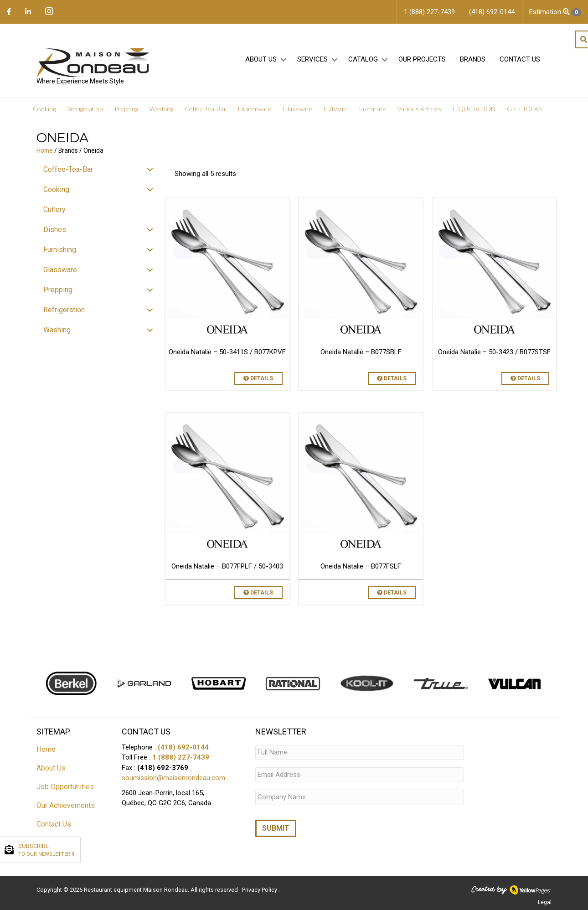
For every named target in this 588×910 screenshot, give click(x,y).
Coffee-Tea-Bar (206, 109)
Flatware (336, 109)
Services (312, 60)
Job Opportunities (65, 787)
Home (45, 150)
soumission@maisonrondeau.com (173, 778)
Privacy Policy (260, 890)
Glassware (297, 109)
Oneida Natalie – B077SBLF (361, 352)
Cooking (44, 109)
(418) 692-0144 (183, 747)
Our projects (422, 60)
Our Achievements (66, 805)
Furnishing (60, 250)
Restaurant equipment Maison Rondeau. (137, 890)
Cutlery (54, 209)
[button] (283, 60)
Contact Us (520, 60)
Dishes (55, 230)
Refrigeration (85, 109)
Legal (545, 902)
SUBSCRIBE (47, 850)
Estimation (555, 12)
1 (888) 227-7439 (181, 757)
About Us (261, 60)
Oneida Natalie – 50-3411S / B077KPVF (227, 352)
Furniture (373, 109)
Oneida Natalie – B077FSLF (361, 566)
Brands (473, 60)
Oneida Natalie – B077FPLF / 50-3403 (227, 566)
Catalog (363, 60)
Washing (161, 109)
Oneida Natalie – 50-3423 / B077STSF (494, 352)
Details (258, 378)
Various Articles (419, 109)
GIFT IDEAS (524, 109)
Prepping (126, 109)
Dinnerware (255, 109)
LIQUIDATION (474, 109)
